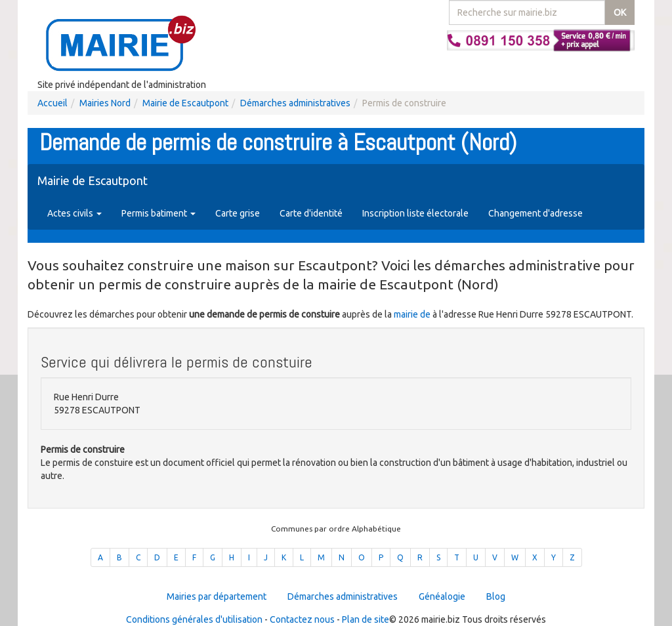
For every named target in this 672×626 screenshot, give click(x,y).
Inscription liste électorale (415, 213)
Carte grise (238, 213)
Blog (496, 596)
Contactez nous (302, 619)
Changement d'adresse (535, 213)
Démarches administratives (295, 103)
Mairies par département (217, 596)
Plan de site (366, 619)
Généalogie (442, 596)
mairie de (413, 314)
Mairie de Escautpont (185, 103)
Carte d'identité (311, 213)
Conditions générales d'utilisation (194, 619)
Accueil (52, 103)
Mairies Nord (105, 103)
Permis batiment (158, 213)
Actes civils (74, 213)
